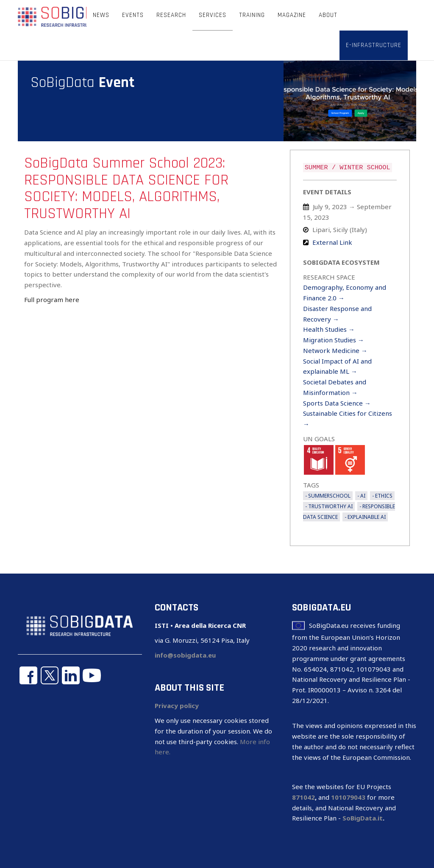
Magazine (292, 15)
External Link (332, 242)
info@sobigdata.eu (185, 655)
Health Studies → (329, 329)
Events (133, 15)
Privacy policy (177, 706)
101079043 (348, 797)
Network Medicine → (335, 350)
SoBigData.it (363, 818)
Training (252, 15)
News (101, 15)
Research (171, 15)
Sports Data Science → (337, 403)
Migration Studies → (334, 340)
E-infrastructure (374, 45)
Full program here (52, 300)
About (328, 15)
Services (213, 15)
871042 (303, 797)
